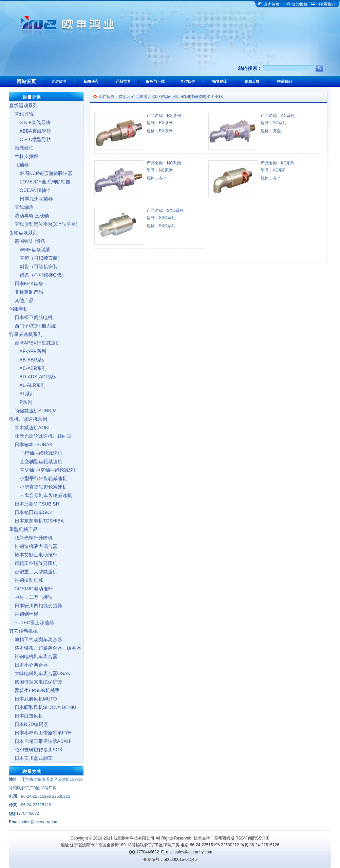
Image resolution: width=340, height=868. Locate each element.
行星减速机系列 (26, 334)
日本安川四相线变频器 (36, 606)
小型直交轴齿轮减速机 (38, 487)
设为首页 (271, 4)
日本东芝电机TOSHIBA (36, 521)
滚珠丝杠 (21, 148)
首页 (123, 97)
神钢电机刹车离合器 (33, 656)
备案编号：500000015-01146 (170, 860)
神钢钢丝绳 (24, 614)
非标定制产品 (26, 292)
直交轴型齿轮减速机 (36, 461)
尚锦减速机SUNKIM (33, 411)
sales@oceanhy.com (194, 852)
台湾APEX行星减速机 (35, 343)
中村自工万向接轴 (31, 597)
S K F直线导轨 (30, 122)
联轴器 (19, 165)
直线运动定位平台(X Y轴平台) (43, 224)
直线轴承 (21, 207)
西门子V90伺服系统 (33, 326)
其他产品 (21, 300)
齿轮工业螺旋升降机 (33, 563)
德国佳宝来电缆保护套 (36, 682)
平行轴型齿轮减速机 (36, 453)
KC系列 (288, 163)
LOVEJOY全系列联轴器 (40, 182)
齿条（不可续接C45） (38, 275)
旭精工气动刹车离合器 (36, 639)
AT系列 (22, 394)
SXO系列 (175, 211)
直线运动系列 (23, 105)
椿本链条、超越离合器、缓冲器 (45, 648)
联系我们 (327, 4)
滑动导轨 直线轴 (29, 216)
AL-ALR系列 (27, 385)
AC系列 (288, 116)
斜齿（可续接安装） (36, 267)
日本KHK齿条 (26, 283)
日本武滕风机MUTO (33, 699)
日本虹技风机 (26, 716)
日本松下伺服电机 (31, 317)
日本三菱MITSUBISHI (35, 504)
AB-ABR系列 (28, 360)
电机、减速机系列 (28, 419)
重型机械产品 (23, 529)
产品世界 (140, 97)
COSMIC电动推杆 (31, 589)
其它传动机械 (23, 631)
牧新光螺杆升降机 (31, 538)
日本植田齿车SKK (31, 512)
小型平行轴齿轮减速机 (38, 478)
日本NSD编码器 (29, 724)
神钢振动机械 (26, 580)
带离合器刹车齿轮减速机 (41, 495)
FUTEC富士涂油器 (32, 623)
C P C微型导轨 (30, 139)
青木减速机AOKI (29, 428)
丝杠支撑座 (24, 156)
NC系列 (174, 163)
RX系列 (174, 116)
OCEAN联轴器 (30, 190)
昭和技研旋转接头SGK (36, 750)
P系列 (21, 402)
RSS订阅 (244, 838)
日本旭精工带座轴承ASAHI (40, 741)
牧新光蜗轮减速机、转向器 (40, 436)
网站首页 (26, 81)
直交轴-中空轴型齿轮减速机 (44, 470)
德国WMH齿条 (27, 241)
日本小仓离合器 (29, 665)
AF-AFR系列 (28, 351)
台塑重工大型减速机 (33, 572)
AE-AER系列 (28, 368)
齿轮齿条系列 (23, 233)
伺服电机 (19, 309)
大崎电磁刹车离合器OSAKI (40, 673)
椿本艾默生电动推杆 (33, 555)
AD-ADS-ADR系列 (34, 377)
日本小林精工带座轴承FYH (40, 733)
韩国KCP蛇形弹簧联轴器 (41, 173)
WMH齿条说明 (30, 250)
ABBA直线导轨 (30, 131)
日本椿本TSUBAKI (31, 445)
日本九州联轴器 (31, 199)
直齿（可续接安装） (36, 258)
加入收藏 (299, 4)
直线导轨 (21, 114)
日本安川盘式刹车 (31, 758)
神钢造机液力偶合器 (33, 546)
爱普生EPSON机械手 (34, 690)
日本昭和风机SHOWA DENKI (43, 707)
